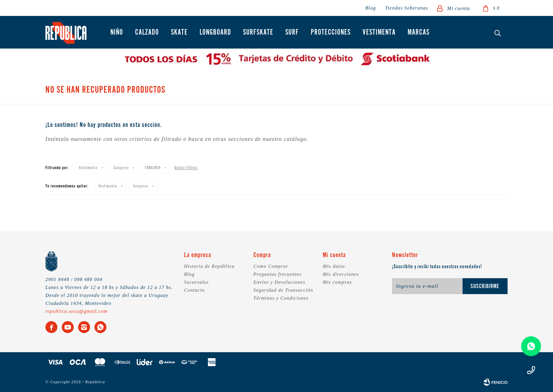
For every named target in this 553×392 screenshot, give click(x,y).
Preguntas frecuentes (277, 274)
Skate (179, 33)
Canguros (121, 168)
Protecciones (331, 33)
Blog (371, 8)
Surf (292, 33)
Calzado (147, 33)
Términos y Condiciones (281, 298)
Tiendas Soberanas (406, 8)
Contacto (194, 290)
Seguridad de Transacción (283, 290)
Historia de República (209, 266)
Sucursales (196, 282)
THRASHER (153, 168)
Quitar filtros (186, 168)
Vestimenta (379, 33)
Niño (117, 33)
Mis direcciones (341, 274)
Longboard (215, 33)
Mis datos (334, 266)
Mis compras (337, 282)
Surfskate (258, 33)
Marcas (419, 33)
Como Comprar (271, 266)
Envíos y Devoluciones (279, 282)
